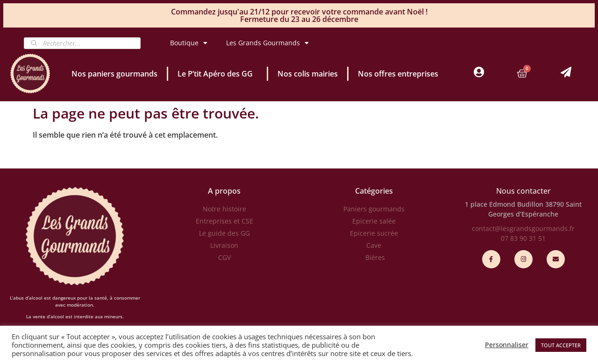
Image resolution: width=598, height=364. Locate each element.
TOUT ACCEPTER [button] (561, 345)
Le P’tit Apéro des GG (217, 74)
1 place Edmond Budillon (504, 204)
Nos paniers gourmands (114, 74)
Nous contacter (523, 191)
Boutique (189, 43)
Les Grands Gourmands (267, 43)
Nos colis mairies (308, 74)
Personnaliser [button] (507, 345)
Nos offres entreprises (398, 74)
